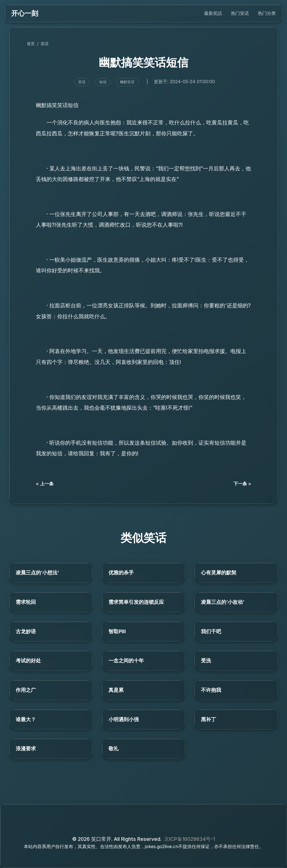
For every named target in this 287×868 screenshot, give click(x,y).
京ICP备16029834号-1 (190, 839)
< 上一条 (45, 484)
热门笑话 (240, 13)
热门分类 (267, 13)
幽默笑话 (127, 82)
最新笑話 (213, 13)
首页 (31, 44)
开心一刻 (25, 13)
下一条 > (242, 484)
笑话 (45, 44)
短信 (103, 82)
